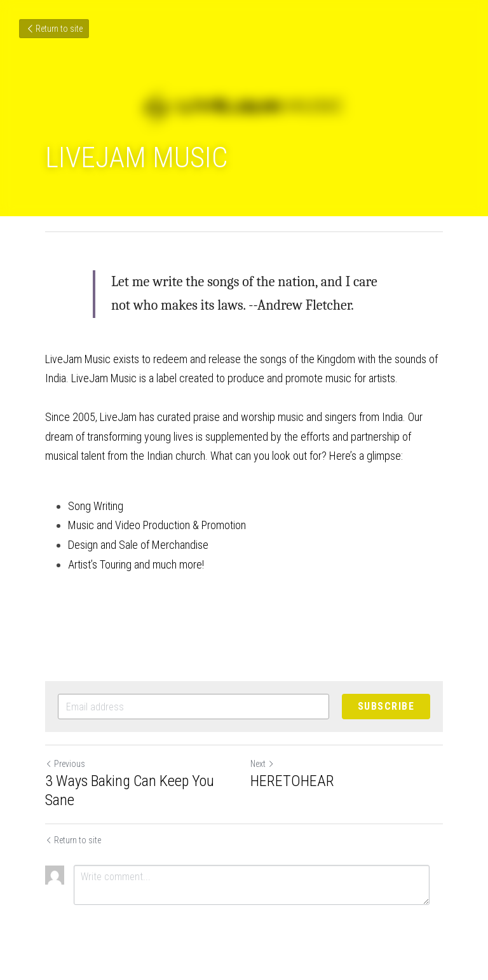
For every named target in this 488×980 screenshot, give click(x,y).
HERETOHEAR (292, 781)
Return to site (54, 29)
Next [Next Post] (262, 764)
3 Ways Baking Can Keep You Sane (130, 790)
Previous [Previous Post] (65, 764)
